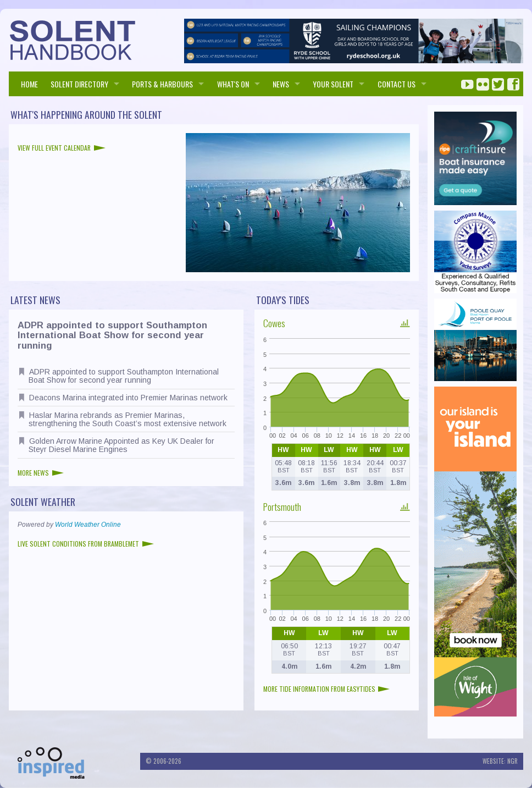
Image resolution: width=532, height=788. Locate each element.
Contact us (397, 84)
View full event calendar (62, 148)
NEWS (281, 84)
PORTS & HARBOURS (162, 84)
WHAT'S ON (233, 84)
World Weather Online (88, 525)
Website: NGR (500, 761)
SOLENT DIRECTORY (79, 84)
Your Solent (333, 84)
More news (41, 473)
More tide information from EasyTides (327, 689)
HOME (29, 84)
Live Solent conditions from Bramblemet (86, 544)
